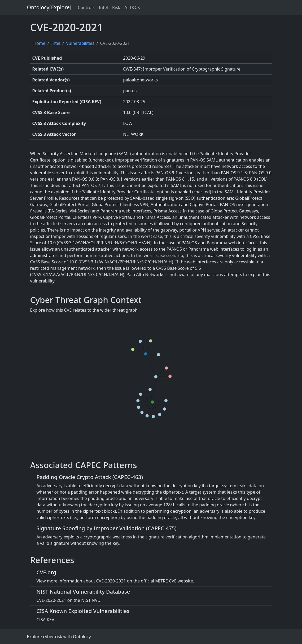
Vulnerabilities (80, 43)
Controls (86, 7)
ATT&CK (132, 7)
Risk (116, 7)
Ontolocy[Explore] (49, 7)
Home (40, 43)
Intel (103, 7)
